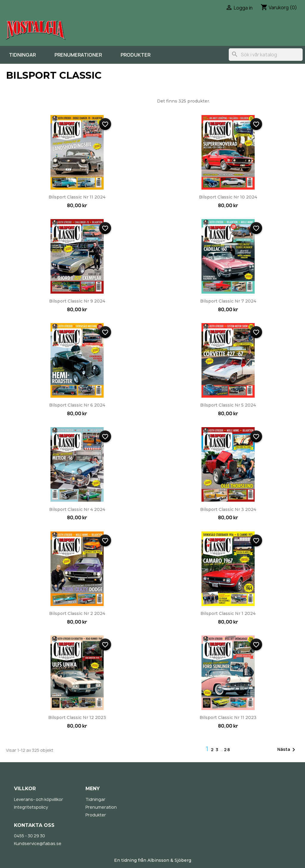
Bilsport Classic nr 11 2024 (77, 197)
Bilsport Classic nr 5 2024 (228, 405)
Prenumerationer (78, 55)
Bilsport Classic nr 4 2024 (77, 509)
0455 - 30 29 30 (29, 836)
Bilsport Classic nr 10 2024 (228, 197)
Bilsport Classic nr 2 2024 (77, 613)
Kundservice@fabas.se (38, 843)
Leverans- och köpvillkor (39, 799)
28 (227, 750)
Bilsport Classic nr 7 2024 (228, 301)
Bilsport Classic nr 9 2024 (77, 301)
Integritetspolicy (31, 807)
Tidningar (22, 55)
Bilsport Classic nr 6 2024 (77, 405)
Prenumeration (101, 807)
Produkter (136, 55)
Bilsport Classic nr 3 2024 (228, 509)
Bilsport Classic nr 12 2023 (77, 717)
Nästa (287, 750)
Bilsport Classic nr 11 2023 (228, 717)
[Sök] (266, 55)
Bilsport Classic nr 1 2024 (228, 613)
